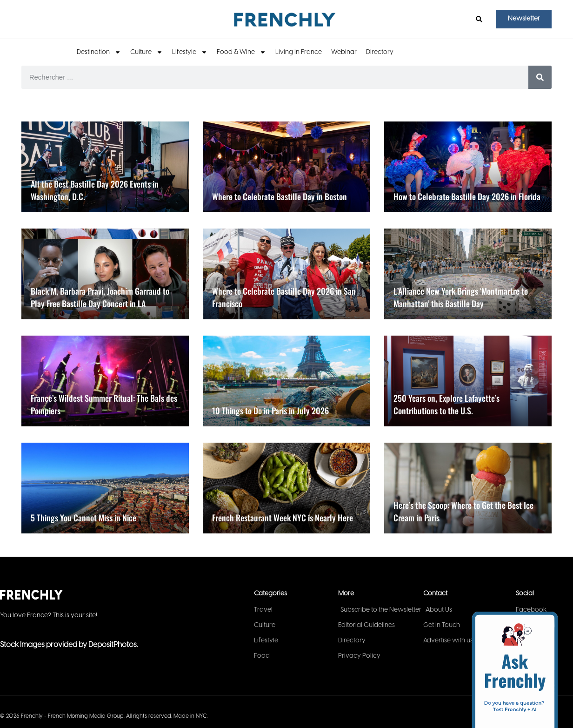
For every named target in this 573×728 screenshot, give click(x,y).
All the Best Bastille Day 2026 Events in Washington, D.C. (95, 190)
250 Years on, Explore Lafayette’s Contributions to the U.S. (446, 404)
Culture (147, 52)
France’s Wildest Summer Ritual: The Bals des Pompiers (104, 404)
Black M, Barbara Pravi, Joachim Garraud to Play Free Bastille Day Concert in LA (100, 297)
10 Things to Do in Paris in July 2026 (270, 411)
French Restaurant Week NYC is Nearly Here (283, 518)
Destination (99, 52)
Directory (380, 52)
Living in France (299, 52)
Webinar (344, 52)
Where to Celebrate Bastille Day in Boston (280, 196)
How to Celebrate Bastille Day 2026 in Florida (467, 196)
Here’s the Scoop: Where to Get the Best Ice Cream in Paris (463, 511)
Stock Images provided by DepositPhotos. (69, 645)
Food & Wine (241, 52)
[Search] (540, 77)
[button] (479, 19)
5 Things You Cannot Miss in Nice (83, 518)
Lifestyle (190, 52)
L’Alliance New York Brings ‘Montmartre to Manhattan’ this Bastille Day (461, 297)
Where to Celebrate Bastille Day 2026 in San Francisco (284, 297)
